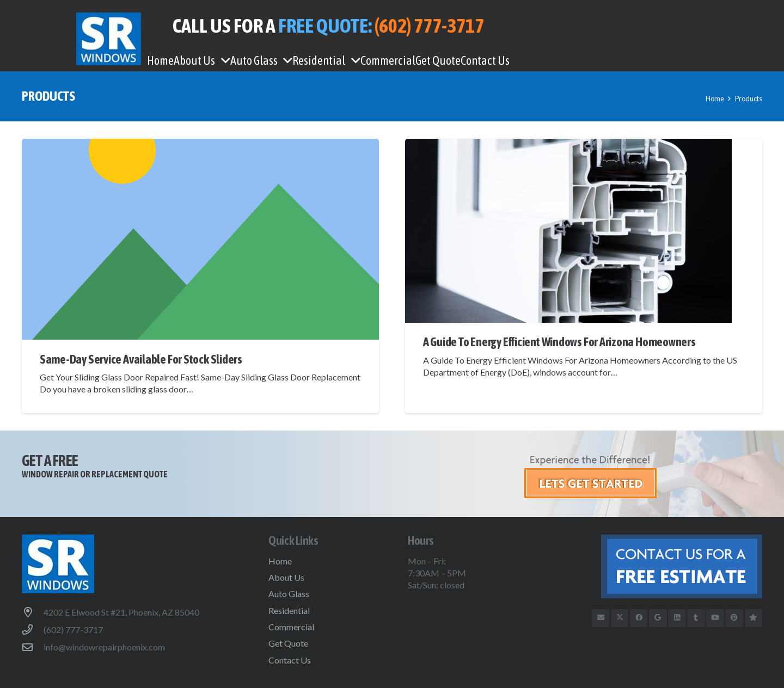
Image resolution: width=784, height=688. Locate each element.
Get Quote (288, 643)
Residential (289, 610)
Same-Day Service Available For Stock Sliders (141, 359)
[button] (223, 60)
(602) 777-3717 (73, 629)
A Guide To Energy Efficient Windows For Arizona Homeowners (559, 342)
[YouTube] (715, 618)
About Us (286, 577)
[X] (620, 618)
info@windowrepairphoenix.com (104, 647)
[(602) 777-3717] (33, 629)
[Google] (658, 618)
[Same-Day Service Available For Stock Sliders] (200, 239)
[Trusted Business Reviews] (754, 618)
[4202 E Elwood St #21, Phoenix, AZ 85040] (33, 612)
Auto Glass (289, 594)
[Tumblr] (696, 618)
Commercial (291, 627)
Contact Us (290, 660)
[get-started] (643, 475)
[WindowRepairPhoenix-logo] (109, 39)
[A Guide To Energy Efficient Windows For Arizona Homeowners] (584, 231)
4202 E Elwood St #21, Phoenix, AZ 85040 (121, 612)
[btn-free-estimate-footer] (655, 566)
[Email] (601, 618)
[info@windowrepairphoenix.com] (33, 647)
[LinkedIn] (677, 618)
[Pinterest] (734, 618)
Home (280, 561)
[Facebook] (639, 618)
